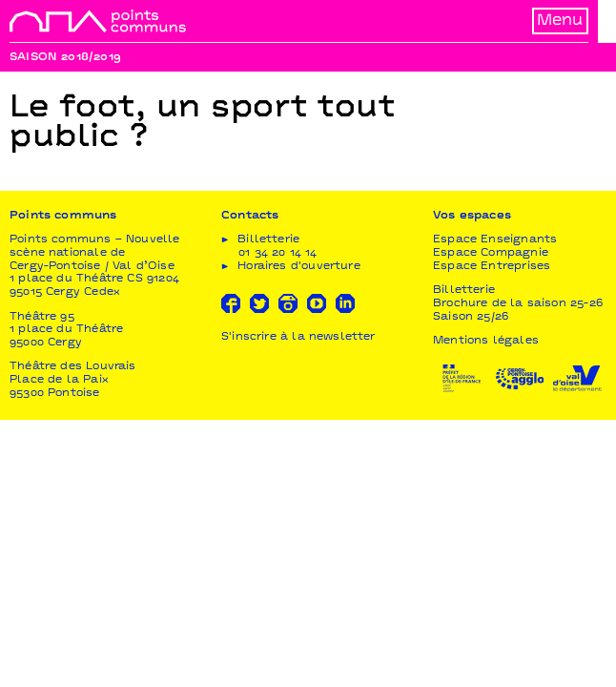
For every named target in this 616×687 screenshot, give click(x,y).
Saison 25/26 (471, 318)
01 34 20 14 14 (278, 254)
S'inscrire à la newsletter (298, 339)
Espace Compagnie (491, 254)
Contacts (250, 217)
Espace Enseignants (495, 242)
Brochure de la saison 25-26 (518, 305)
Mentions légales (486, 343)
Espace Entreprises (492, 268)
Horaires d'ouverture (299, 268)
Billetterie (464, 292)
